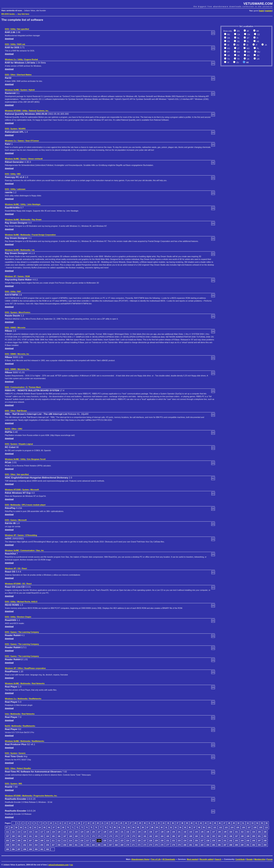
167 (65, 836)
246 (254, 841)
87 (148, 827)
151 (236, 832)
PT (228, 52)
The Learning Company (28, 632)
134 (139, 832)
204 (13, 841)
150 (231, 832)
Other (13, 75)
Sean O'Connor (32, 141)
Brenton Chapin (24, 617)
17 (84, 823)
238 (208, 841)
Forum (270, 859)
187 (179, 836)
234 (185, 841)
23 (112, 823)
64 (40, 827)
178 (128, 836)
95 (185, 827)
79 (110, 827)
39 (187, 823)
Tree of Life (156, 859)
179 (134, 836)
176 (116, 836)
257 (53, 845)
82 (124, 827)
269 (122, 845)
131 (122, 832)
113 (19, 832)
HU (238, 45)
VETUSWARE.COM (258, 4)
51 (243, 823)
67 (54, 827)
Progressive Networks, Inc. (45, 796)
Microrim (21, 328)
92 (171, 827)
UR (258, 59)
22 (107, 823)
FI (257, 38)
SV (258, 55)
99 (204, 827)
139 (168, 832)
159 (19, 836)
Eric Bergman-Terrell (36, 459)
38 (182, 823)
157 (8, 836)
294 (265, 845)
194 (219, 836)
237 (202, 841)
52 (248, 823)
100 (209, 827)
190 (196, 836)
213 (65, 841)
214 (70, 841)
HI (228, 45)
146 (208, 832)
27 (131, 823)
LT (238, 48)
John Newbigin (34, 204)
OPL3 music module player (34, 505)
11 (56, 823)
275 (156, 845)
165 (53, 836)
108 (255, 827)
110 (266, 827)
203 (8, 841)
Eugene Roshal (31, 59)
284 (208, 845)
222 (116, 841)
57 (7, 827)
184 (162, 836)
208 (36, 841)
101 (215, 827)
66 (49, 827)
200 (254, 836)
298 (25, 849)
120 (59, 832)
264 (93, 845)
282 (196, 845)
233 (179, 841)
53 (253, 823)
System (24, 90)
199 (248, 836)
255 (42, 845)
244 (242, 841)
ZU (237, 62)
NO (248, 48)
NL (238, 38)
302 (48, 849)
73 (82, 827)
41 (196, 823)
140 (174, 832)
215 (76, 841)
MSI (19, 174)
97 (194, 827)
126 (93, 832)
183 (156, 836)
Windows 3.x (10, 59)
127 (99, 832)
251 (19, 845)
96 (190, 827)
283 (202, 845)
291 (248, 845)
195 (225, 836)
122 (70, 832)
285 (214, 845)
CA (238, 34)
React (24, 568)
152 (242, 832)
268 (116, 845)
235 (191, 841)
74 (87, 827)
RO (248, 52)
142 (185, 832)
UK (248, 59)
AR (257, 31)
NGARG (22, 129)
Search (218, 859)
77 (101, 827)
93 (176, 827)
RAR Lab (21, 44)
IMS (20, 784)
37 (178, 823)
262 (82, 845)
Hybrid (32, 90)
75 (91, 827)
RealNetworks (35, 699)
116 (36, 832)
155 (259, 832)
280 (185, 845)
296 (13, 849)
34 (164, 823)
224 (128, 841)
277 (168, 845)
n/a (33, 250)
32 (154, 823)
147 (214, 832)
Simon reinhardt (35, 159)
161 (30, 836)
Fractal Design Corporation (44, 235)
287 (225, 845)
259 (65, 845)
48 (229, 823)
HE (258, 41)
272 (139, 845)
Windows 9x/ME (12, 90)
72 (77, 827)
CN (248, 34)
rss (71, 865)
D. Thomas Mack (33, 387)
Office (20, 668)
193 (214, 836)
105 (238, 827)
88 (152, 827)
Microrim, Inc (23, 354)
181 (145, 836)
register (269, 11)
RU (258, 52)
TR (238, 59)
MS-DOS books (8, 14)
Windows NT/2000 (13, 111)
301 (42, 849)
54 (257, 823)
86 (143, 827)
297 (19, 849)
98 (199, 827)
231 (168, 841)
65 (45, 827)
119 (53, 832)
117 (42, 832)
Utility (13, 29)
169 (76, 836)
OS (19, 568)
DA (228, 38)
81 (120, 827)
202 (265, 836)
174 (105, 836)
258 (59, 845)
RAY (19, 292)
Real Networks (38, 683)
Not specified (23, 29)
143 (191, 832)
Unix (7, 714)
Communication (18, 387)
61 (26, 827)
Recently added (206, 859)
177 (122, 836)
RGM (28, 276)
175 (111, 836)
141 (179, 832)
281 (191, 845)
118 (48, 832)
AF (248, 31)
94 (181, 827)
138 (162, 832)
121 (65, 832)
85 (138, 827)
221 (111, 841)
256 (48, 845)
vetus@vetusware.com (58, 865)
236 (196, 841)
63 (35, 827)
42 (201, 823)
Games (21, 141)
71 (73, 827)
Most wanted (192, 859)
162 (36, 836)
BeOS (7, 429)
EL (248, 41)
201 (259, 836)
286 (219, 845)
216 (82, 841)
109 (261, 827)
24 (117, 823)
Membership (260, 859)
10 (51, 823)
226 (139, 841)
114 (25, 832)
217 (88, 841)
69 (63, 827)
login (262, 11)
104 (232, 827)
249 (8, 845)
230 (162, 841)
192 (208, 836)
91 (166, 827)
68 (59, 827)
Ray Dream (37, 220)
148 (219, 832)
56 (267, 823)
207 (30, 841)
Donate (250, 859)
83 (129, 827)
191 (202, 836)
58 (12, 827)
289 (236, 845)
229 (156, 841)
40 (192, 823)
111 (8, 832)
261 (76, 845)
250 (13, 845)
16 (79, 823)
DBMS (13, 328)
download (9, 39)
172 (93, 836)
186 (174, 836)
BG (228, 34)
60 (21, 827)
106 (243, 827)
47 (224, 823)
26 (126, 823)
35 (168, 823)
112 (13, 832)
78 (105, 827)
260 (70, 845)
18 (88, 823)
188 (185, 836)
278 (174, 845)
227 (145, 841)
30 (145, 823)
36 (173, 823)
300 (36, 849)
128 (105, 832)
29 (140, 823)
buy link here (24, 14)
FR (228, 41)
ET (248, 38)
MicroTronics (24, 312)
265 (99, 845)
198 (242, 836)
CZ (258, 34)
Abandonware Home (140, 859)
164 (48, 836)
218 (93, 841)
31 (149, 823)
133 (134, 832)
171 (88, 836)
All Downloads (169, 859)
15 (74, 823)
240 (219, 841)
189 (191, 836)
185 (168, 836)
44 (210, 823)
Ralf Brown (22, 411)
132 (128, 832)
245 (248, 841)
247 (259, 841)
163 (42, 836)
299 (30, 849)
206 (25, 841)
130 (116, 832)
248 (265, 841)
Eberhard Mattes (24, 75)
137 (156, 832)
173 (99, 836)
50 (239, 823)
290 (242, 845)
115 (30, 832)
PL (258, 48)
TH (228, 59)
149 (225, 832)
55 (262, 823)
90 (162, 827)
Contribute (240, 859)
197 (236, 836)
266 (105, 845)
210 (48, 841)
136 (151, 832)
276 (162, 845)
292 (254, 845)
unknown (21, 189)
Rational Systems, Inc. (39, 111)
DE (238, 41)
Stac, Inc (40, 550)
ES (248, 55)
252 (25, 845)
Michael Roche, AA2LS (27, 602)
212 (59, 841)
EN (238, 31)
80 (115, 827)
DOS (7, 29)
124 (82, 832)
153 (248, 832)
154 (254, 832)
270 (128, 845)
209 (42, 841)
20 (98, 823)
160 (25, 836)
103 (226, 827)
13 (65, 823)
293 (259, 845)
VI (228, 62)
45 (215, 823)
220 (105, 841)
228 (151, 841)
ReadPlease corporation (35, 668)
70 (68, 827)
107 (249, 827)
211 (53, 841)
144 (196, 832)
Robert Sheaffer (24, 768)
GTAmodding (31, 535)
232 (174, 841)
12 (60, 823)
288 (231, 845)
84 (134, 827)
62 (30, 827)
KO (228, 48)
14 (70, 823)
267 (111, 845)
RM (238, 52)
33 (159, 823)
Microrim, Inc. (24, 369)
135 (145, 832)
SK (238, 55)
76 (96, 827)
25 (121, 823)
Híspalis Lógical (26, 444)
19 (93, 823)
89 (157, 827)
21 (103, 823)
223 (122, 841)
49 (234, 823)
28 (135, 823)
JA (266, 45)
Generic (22, 753)
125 (88, 832)
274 (151, 845)
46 (220, 823)
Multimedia (25, 220)
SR (228, 55)
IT (256, 45)
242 (231, 841)
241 (225, 841)
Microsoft (35, 490)
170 (82, 836)
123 (76, 832)
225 (134, 841)
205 (19, 841)
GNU (20, 429)
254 (36, 845)
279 (179, 845)
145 (202, 832)
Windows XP (10, 276)
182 (151, 836)
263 (88, 845)
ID (247, 45)
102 (221, 827)
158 (13, 836)
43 (206, 823)
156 (265, 832)
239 (214, 841)
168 (70, 836)
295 (8, 849)
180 (139, 836)
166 (59, 836)
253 (30, 845)
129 (111, 832)
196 (231, 836)
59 (16, 827)
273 (145, 845)
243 (236, 841)
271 (134, 845)
